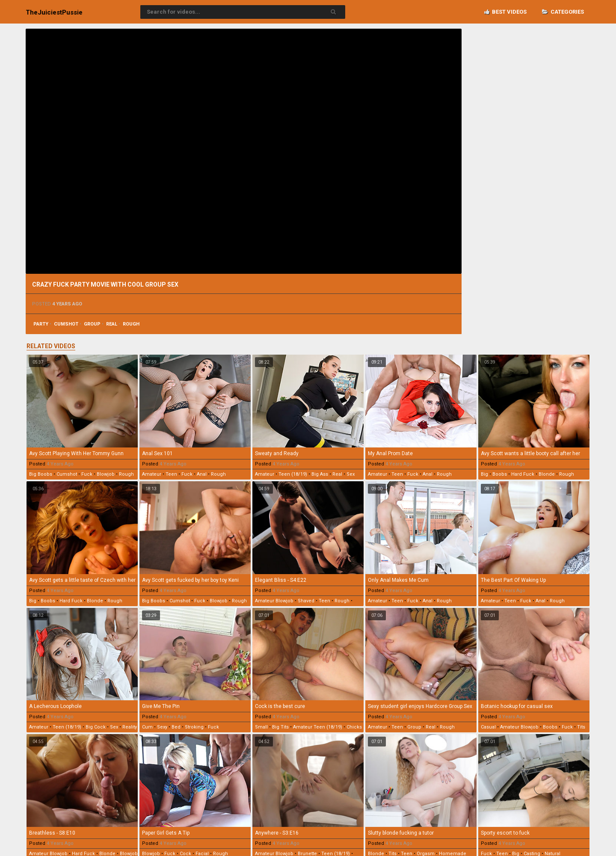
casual (488, 727)
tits (581, 727)
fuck (87, 474)
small (261, 727)
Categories (563, 12)
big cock (96, 727)
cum (147, 727)
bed (176, 727)
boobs (500, 474)
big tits (280, 727)
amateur (152, 474)
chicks (354, 727)
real (112, 324)
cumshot (66, 324)
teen (171, 474)
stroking (194, 727)
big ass (320, 474)
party (41, 324)
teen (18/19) (293, 474)
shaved (306, 601)
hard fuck (523, 474)
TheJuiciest (54, 12)
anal (202, 474)
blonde (547, 474)
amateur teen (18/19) (318, 727)
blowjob (106, 474)
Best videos (505, 12)
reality (130, 727)
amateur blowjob (274, 601)
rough (131, 324)
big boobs (41, 474)
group (92, 324)
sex (351, 474)
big (484, 474)
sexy (162, 727)
